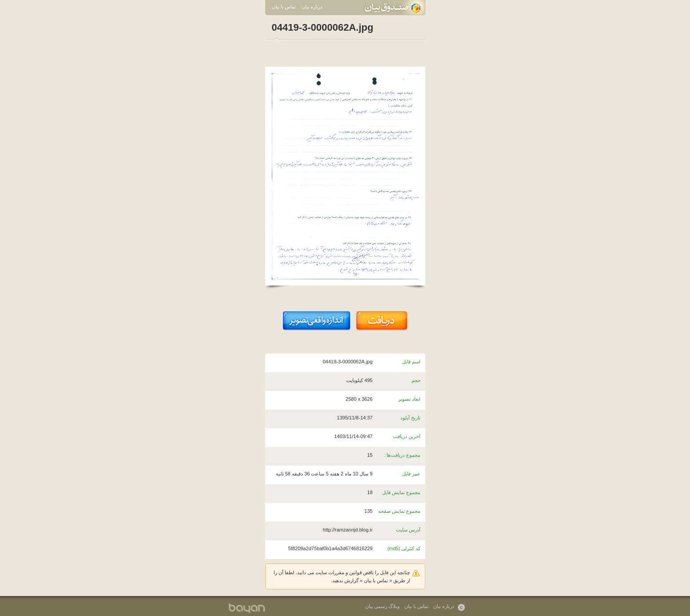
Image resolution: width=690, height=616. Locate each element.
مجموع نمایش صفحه (399, 511)
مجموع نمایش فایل (401, 492)
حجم (416, 380)
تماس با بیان (284, 7)
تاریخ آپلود (410, 418)
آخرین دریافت (407, 436)
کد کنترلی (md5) (404, 548)
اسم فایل (411, 362)
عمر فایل (411, 474)
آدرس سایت (408, 530)
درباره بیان (312, 7)
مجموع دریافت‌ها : (402, 455)
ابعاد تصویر (409, 399)
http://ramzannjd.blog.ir (348, 530)
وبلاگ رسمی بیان (382, 606)
